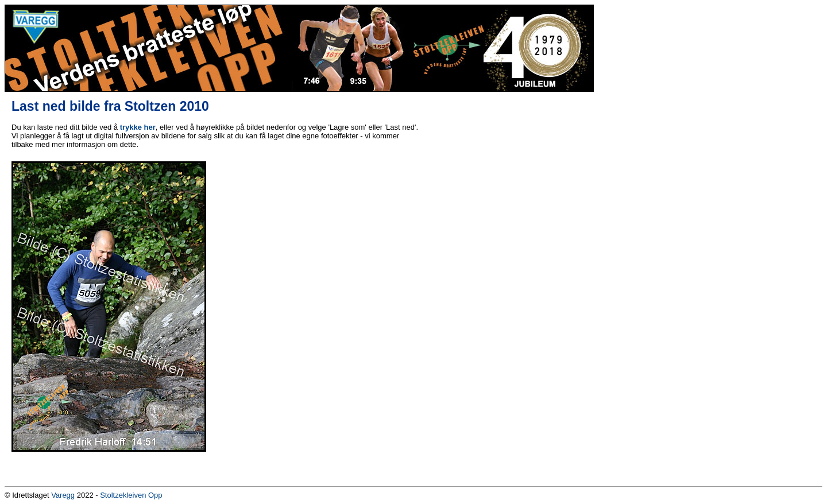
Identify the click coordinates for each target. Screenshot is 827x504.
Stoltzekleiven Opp (131, 495)
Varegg (63, 495)
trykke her (138, 127)
